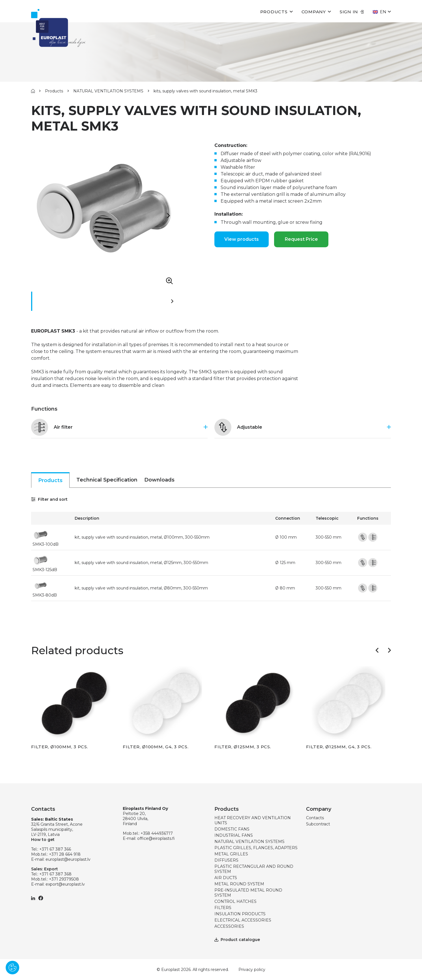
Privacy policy (252, 970)
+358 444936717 (157, 833)
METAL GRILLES (231, 854)
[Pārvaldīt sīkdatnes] (12, 968)
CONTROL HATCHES (235, 901)
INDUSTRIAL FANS (234, 835)
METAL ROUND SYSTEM (239, 884)
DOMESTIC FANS (232, 829)
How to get (43, 840)
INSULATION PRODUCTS (240, 914)
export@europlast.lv (65, 884)
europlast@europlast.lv (68, 859)
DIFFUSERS (226, 860)
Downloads (159, 480)
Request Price (301, 239)
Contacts (315, 818)
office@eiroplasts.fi (156, 838)
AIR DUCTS (226, 878)
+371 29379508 (64, 879)
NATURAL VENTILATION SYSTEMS (108, 91)
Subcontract (318, 824)
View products (242, 239)
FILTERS (223, 908)
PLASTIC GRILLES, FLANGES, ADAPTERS (256, 848)
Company (314, 12)
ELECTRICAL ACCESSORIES (243, 920)
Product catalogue (237, 940)
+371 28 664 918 (65, 854)
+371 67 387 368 (55, 874)
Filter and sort (49, 499)
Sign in (352, 12)
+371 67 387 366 (55, 849)
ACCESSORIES (229, 926)
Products (274, 12)
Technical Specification (107, 480)
